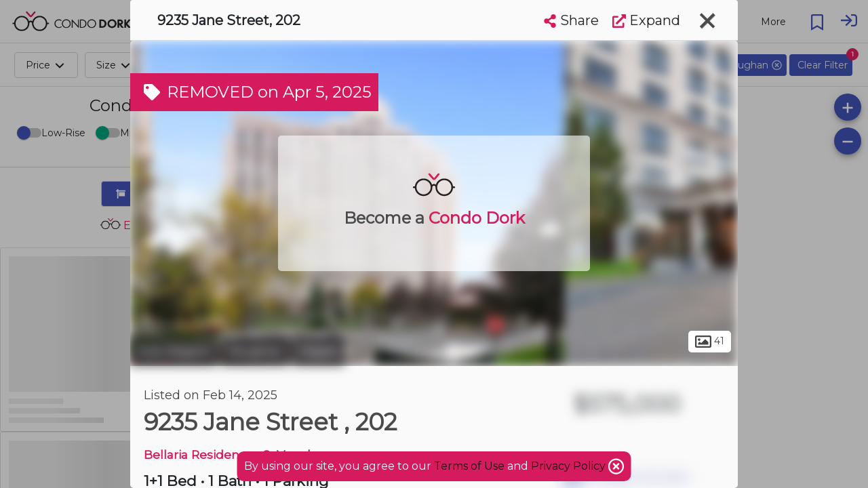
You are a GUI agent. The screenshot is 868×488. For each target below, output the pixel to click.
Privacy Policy (570, 466)
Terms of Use (469, 466)
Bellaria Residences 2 (207, 454)
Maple (319, 351)
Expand (646, 20)
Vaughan (255, 351)
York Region (174, 351)
